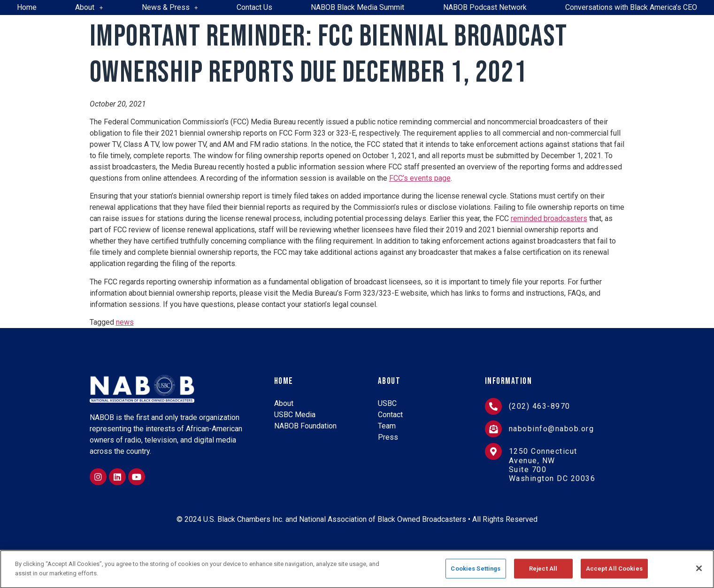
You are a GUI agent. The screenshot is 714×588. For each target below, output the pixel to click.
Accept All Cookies (614, 572)
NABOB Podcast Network (485, 7)
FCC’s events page (420, 178)
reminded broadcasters (549, 218)
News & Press (170, 7)
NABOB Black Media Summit (357, 7)
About (89, 7)
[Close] (699, 572)
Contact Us (254, 7)
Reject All (543, 572)
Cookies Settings (476, 572)
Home (27, 7)
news (125, 322)
